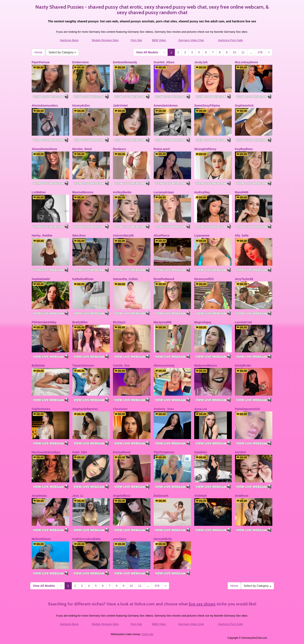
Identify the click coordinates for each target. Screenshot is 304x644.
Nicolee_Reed (82, 149)
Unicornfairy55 (123, 235)
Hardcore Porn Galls (231, 40)
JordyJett (201, 62)
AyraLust (201, 409)
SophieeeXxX (244, 106)
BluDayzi (119, 322)
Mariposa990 (163, 322)
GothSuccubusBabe (87, 539)
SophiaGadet (41, 279)
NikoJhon (79, 235)
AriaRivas (242, 496)
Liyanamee (202, 235)
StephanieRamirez (85, 409)
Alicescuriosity (164, 365)
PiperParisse (41, 62)
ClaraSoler (120, 409)
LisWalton (39, 192)
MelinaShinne (41, 539)
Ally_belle (242, 235)
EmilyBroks (243, 365)
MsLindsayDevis (247, 62)
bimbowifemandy (125, 62)
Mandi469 (242, 192)
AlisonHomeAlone (44, 149)
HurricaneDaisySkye (46, 452)
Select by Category (62, 52)
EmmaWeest (122, 452)
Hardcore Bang (69, 40)
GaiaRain (201, 452)
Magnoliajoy (203, 322)
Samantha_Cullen (125, 279)
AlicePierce (162, 235)
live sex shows (202, 604)
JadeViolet (120, 106)
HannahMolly (163, 539)
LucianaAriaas (164, 192)
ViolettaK (201, 496)
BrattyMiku (80, 322)
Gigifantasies (41, 409)
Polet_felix (80, 452)
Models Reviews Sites (105, 40)
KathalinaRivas (83, 279)
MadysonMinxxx (206, 365)
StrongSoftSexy (205, 149)
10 (235, 52)
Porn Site (136, 40)
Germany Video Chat (191, 40)
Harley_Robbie (42, 235)
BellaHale (38, 365)
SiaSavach (161, 496)
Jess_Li (78, 496)
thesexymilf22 (204, 279)
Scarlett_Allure (164, 62)
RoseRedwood (164, 279)
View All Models (147, 52)
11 (243, 52)
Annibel (240, 452)
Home (38, 52)
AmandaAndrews (166, 106)
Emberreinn (81, 62)
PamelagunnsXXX (248, 409)
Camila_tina (121, 365)
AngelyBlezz (122, 496)
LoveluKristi (244, 322)
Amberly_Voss (164, 409)
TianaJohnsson (83, 365)
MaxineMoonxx (83, 192)
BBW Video (159, 40)
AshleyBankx (122, 192)
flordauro (119, 149)
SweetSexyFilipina (207, 106)
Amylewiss (39, 496)
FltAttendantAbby (44, 322)
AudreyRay (202, 192)
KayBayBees (244, 149)
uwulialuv (120, 539)
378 (260, 52)
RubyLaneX (162, 149)
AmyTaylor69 (244, 279)
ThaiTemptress (164, 452)
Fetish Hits (147, 634)
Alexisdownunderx (45, 106)
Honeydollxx (81, 106)
